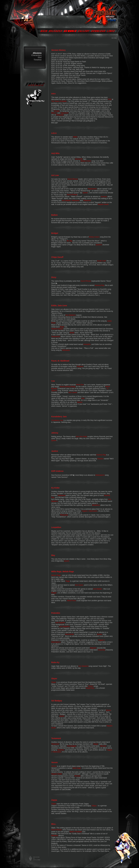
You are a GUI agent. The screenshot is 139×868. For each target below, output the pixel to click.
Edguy (94, 806)
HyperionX (65, 113)
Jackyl (72, 333)
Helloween (76, 200)
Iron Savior (79, 585)
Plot (40, 57)
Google (57, 111)
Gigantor (93, 648)
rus (112, 38)
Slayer (54, 682)
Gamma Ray (99, 285)
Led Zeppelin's (64, 626)
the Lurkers (73, 392)
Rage (62, 327)
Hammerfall (69, 634)
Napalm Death (103, 204)
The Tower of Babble (59, 101)
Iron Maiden (66, 200)
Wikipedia (60, 115)
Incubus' (104, 197)
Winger (54, 593)
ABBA (75, 137)
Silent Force (71, 601)
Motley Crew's (86, 161)
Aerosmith (79, 159)
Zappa (54, 804)
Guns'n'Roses (73, 179)
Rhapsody (64, 515)
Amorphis (87, 344)
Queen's (99, 245)
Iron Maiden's (71, 315)
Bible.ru (54, 113)
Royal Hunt (90, 688)
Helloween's (100, 475)
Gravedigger (72, 746)
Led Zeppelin (60, 623)
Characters (36, 55)
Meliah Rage (56, 575)
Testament (87, 200)
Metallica (61, 750)
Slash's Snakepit (76, 832)
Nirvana (77, 776)
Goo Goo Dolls (81, 437)
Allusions (37, 53)
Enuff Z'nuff (102, 261)
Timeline (38, 60)
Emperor (80, 366)
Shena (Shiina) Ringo (68, 387)
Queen (85, 193)
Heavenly (101, 650)
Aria (83, 398)
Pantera (100, 459)
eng (115, 38)
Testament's (92, 189)
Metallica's (96, 505)
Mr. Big (69, 241)
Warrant (103, 746)
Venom (54, 766)
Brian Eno (80, 385)
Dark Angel (77, 768)
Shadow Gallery (57, 329)
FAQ (110, 99)
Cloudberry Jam (57, 420)
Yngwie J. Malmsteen (89, 511)
